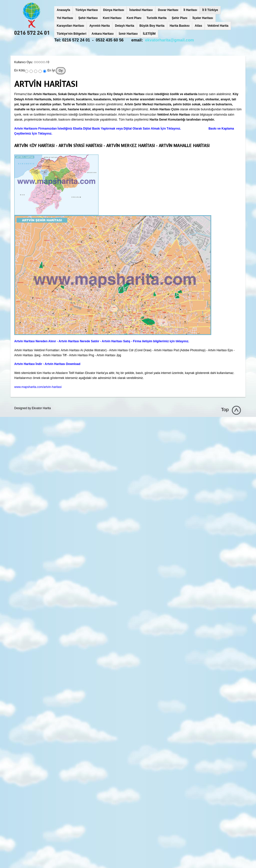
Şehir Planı (179, 18)
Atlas (198, 26)
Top (225, 410)
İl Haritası (190, 10)
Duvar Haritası (168, 10)
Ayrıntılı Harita (99, 26)
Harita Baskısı (180, 26)
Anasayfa (63, 10)
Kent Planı (134, 18)
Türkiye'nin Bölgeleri (71, 34)
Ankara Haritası (102, 34)
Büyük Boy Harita (152, 26)
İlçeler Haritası (203, 18)
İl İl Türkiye (210, 10)
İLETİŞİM (149, 34)
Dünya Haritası (113, 10)
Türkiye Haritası (86, 10)
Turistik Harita (156, 18)
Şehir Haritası (88, 18)
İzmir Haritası (128, 34)
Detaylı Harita (125, 26)
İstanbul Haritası (141, 10)
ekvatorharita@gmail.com (170, 40)
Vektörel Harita (218, 26)
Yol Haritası (65, 18)
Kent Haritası (112, 18)
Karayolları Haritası (70, 26)
